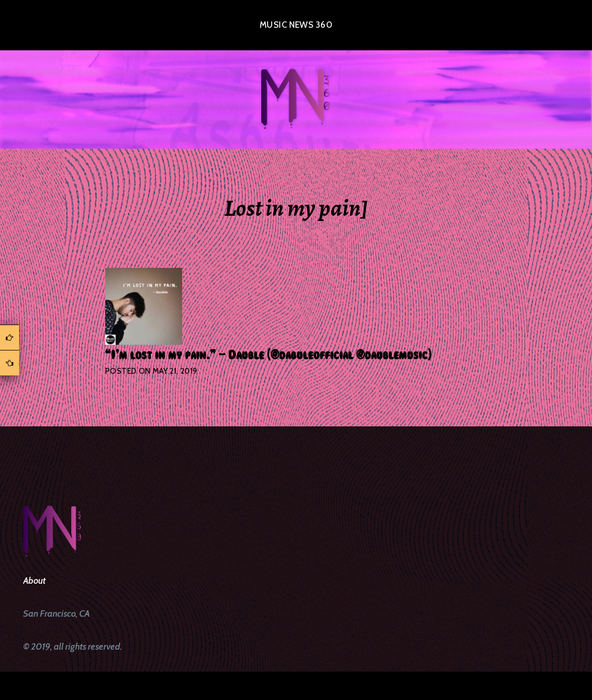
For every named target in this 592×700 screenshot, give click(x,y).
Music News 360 (296, 25)
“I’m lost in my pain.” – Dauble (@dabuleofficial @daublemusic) (268, 355)
